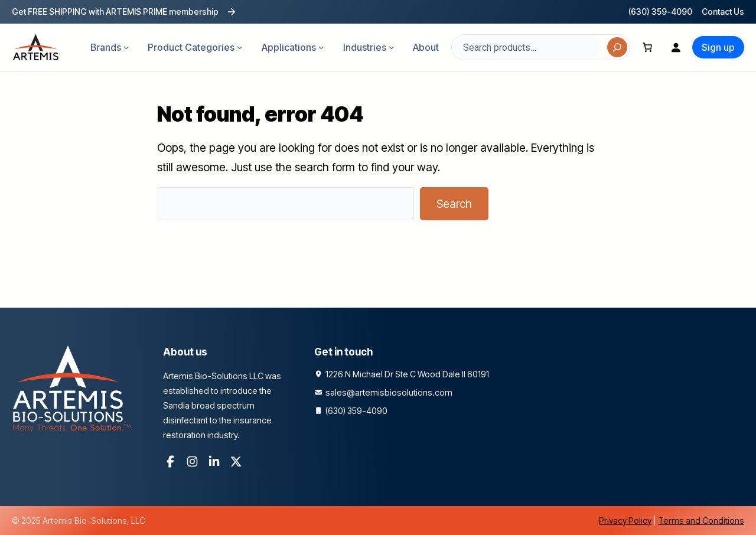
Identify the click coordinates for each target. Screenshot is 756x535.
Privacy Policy (625, 521)
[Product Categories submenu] (240, 47)
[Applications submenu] (321, 47)
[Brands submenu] (126, 47)
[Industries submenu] (392, 47)
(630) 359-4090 (660, 12)
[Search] (617, 47)
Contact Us (723, 12)
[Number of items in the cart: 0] (647, 47)
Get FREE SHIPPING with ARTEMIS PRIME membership (115, 12)
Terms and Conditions (701, 521)
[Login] (676, 47)
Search (454, 204)
